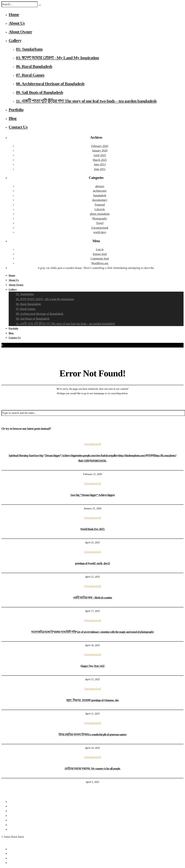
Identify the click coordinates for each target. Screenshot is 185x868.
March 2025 (100, 160)
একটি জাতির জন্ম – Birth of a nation (92, 598)
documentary (100, 200)
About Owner (20, 32)
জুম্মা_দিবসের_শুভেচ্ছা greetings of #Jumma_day (92, 700)
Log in (100, 249)
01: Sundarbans (29, 49)
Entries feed (100, 254)
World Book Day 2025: (92, 529)
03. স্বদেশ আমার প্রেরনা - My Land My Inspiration (57, 58)
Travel (100, 223)
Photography (100, 218)
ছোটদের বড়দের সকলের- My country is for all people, (92, 769)
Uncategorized (100, 228)
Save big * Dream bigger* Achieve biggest (92, 495)
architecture (100, 191)
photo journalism (100, 214)
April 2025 (100, 155)
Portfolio (16, 110)
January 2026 (100, 150)
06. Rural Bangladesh (34, 66)
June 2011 (100, 169)
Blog (13, 118)
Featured (100, 205)
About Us (17, 23)
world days (100, 232)
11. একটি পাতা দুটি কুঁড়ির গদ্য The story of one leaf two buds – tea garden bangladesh (86, 101)
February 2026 (100, 146)
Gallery (15, 40)
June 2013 (100, 164)
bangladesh (100, 195)
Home (14, 14)
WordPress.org (100, 263)
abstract (100, 186)
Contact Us (18, 127)
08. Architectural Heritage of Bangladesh (50, 84)
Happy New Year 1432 (93, 666)
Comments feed (100, 259)
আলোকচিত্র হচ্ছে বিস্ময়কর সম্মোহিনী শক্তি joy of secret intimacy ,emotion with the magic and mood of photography (92, 632)
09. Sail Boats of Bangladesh (39, 92)
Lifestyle (100, 209)
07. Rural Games (30, 75)
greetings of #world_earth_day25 (92, 563)
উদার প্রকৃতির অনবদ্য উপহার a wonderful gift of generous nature (93, 734)
